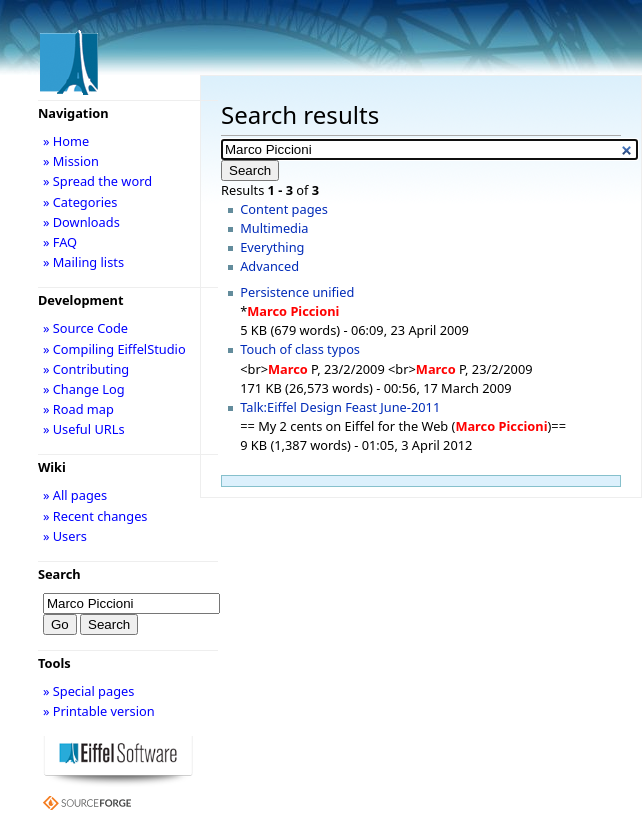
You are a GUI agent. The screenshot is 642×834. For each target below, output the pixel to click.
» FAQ (60, 242)
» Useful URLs (84, 429)
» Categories (80, 202)
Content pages (284, 209)
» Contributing (86, 369)
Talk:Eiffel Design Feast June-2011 (340, 407)
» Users (65, 536)
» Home (66, 141)
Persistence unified (297, 292)
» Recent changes (95, 516)
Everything (272, 247)
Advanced (269, 266)
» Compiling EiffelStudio (114, 349)
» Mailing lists (83, 262)
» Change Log (84, 389)
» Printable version (99, 711)
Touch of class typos (300, 349)
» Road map (78, 409)
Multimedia (274, 228)
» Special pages (88, 691)
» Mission (71, 161)
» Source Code (85, 328)
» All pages (75, 495)
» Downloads (81, 222)
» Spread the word (97, 181)
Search (59, 574)
